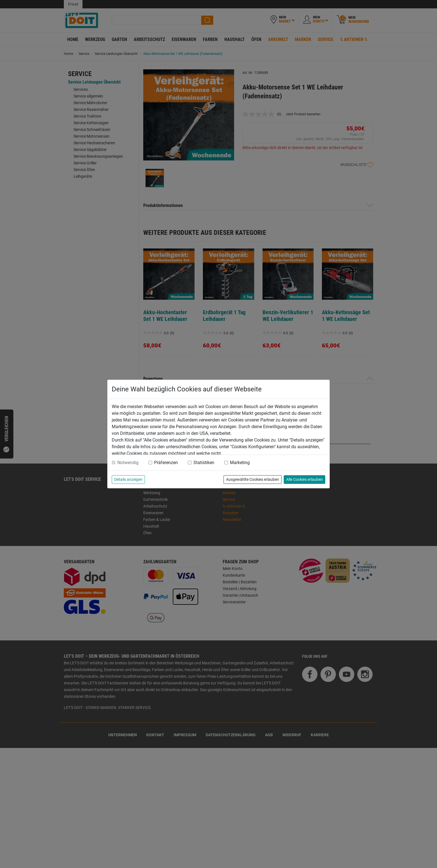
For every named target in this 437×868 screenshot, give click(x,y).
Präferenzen (166, 463)
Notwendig (128, 463)
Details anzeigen (128, 479)
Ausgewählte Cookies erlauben (253, 479)
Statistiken (204, 463)
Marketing (240, 463)
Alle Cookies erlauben (304, 479)
